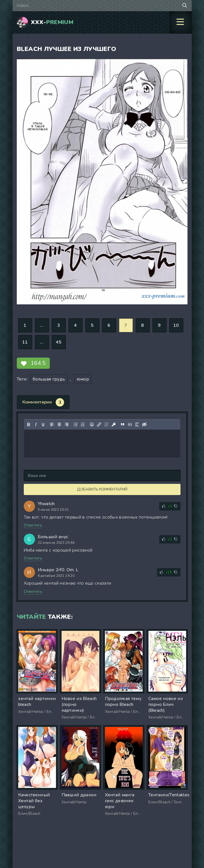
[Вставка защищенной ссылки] (113, 424)
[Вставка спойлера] (137, 424)
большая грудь (49, 379)
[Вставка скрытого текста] (144, 424)
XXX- (52, 22)
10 (176, 325)
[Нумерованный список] (83, 424)
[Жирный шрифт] (28, 424)
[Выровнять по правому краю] (66, 424)
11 (25, 342)
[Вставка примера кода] (130, 424)
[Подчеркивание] (43, 424)
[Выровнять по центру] (59, 424)
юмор (83, 379)
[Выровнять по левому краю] (52, 424)
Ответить (33, 525)
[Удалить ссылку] (106, 424)
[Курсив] (36, 424)
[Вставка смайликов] (92, 424)
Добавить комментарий (102, 489)
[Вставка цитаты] (122, 424)
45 (59, 342)
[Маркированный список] (75, 424)
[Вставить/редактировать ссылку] (99, 424)
